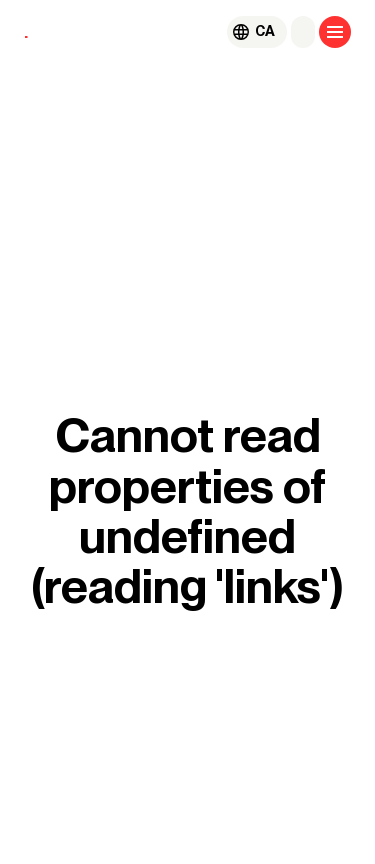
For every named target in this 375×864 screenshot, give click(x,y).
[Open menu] (335, 32)
